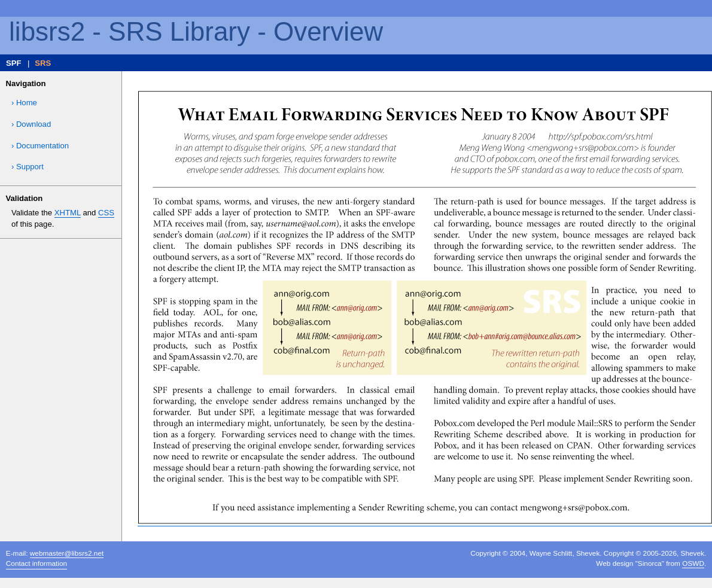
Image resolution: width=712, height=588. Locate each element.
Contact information (36, 563)
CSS (106, 213)
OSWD (693, 563)
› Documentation (40, 146)
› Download (31, 124)
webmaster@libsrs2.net (67, 553)
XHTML (68, 213)
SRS (43, 63)
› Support (28, 167)
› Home (24, 103)
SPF (14, 63)
